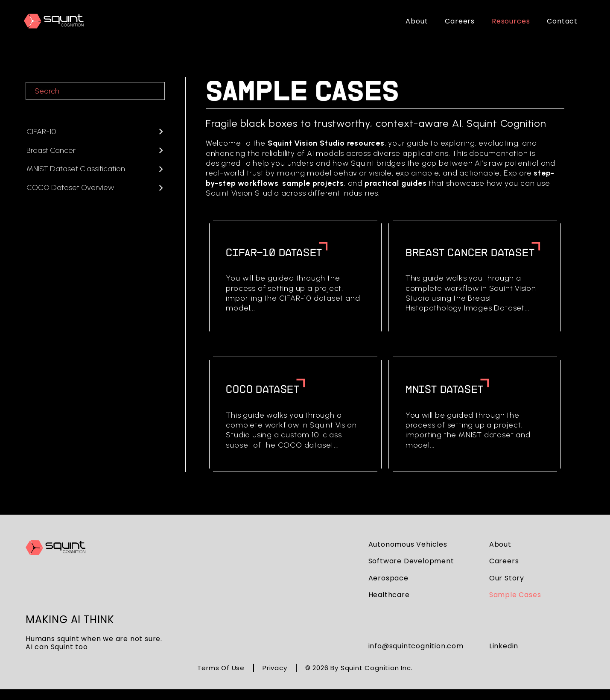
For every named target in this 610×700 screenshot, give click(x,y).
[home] (54, 21)
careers (504, 561)
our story (507, 578)
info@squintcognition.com (416, 646)
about (500, 544)
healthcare (389, 595)
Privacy (275, 668)
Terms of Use (221, 668)
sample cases (515, 595)
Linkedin (504, 646)
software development (411, 561)
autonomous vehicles (408, 544)
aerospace (388, 578)
